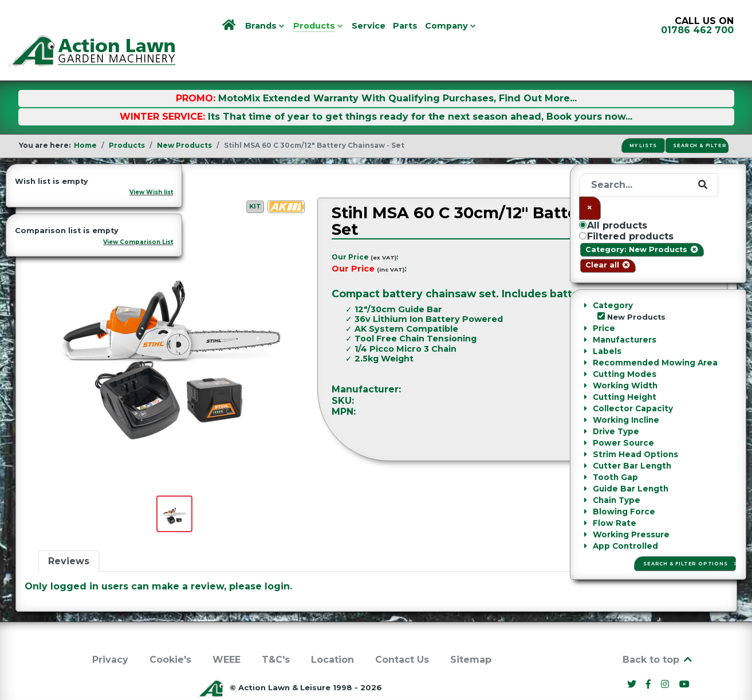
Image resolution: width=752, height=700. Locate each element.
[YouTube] (685, 658)
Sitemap (471, 634)
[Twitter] (633, 658)
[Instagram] (667, 658)
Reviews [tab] (69, 535)
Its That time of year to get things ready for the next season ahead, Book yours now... (420, 91)
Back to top (658, 634)
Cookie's (170, 634)
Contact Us (402, 634)
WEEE (227, 634)
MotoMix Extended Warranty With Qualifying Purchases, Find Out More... (397, 72)
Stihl (702, 364)
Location (332, 634)
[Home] (230, 26)
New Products (72, 155)
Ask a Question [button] (676, 414)
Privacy (110, 634)
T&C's (276, 634)
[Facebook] (650, 658)
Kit (255, 180)
